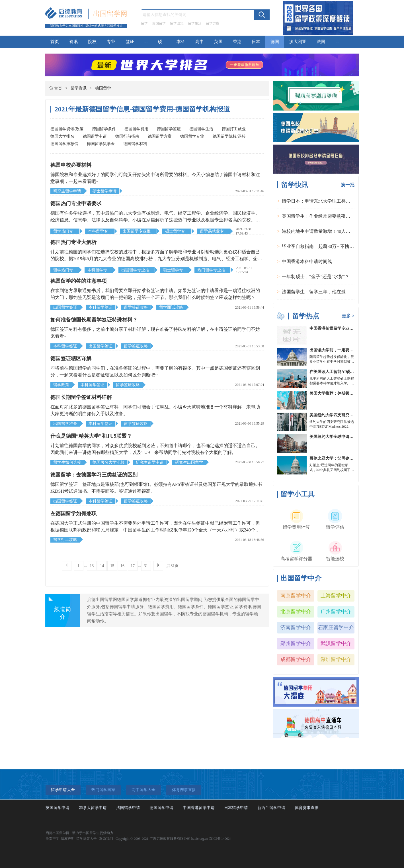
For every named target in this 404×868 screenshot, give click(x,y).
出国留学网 (110, 14)
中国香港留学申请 (199, 808)
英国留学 (159, 23)
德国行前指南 (127, 136)
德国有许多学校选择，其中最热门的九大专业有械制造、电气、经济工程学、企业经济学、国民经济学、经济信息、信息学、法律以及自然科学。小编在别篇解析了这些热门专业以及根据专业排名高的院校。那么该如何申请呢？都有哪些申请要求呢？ (155, 220)
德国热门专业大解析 (73, 242)
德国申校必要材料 (71, 165)
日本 (256, 42)
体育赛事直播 (307, 808)
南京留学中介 (296, 596)
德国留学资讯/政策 (67, 129)
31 (146, 566)
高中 (200, 42)
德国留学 (103, 88)
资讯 (73, 42)
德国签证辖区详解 (71, 358)
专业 (111, 42)
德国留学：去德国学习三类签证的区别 (94, 475)
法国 (321, 42)
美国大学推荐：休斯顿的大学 (335, 393)
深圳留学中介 (336, 659)
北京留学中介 (296, 612)
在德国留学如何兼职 (73, 514)
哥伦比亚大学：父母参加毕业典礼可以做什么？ (351, 458)
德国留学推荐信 (64, 144)
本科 (181, 42)
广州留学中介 (336, 612)
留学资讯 (79, 88)
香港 (237, 42)
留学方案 (213, 23)
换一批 (348, 185)
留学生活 (195, 23)
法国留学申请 (128, 808)
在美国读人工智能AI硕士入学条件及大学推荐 (350, 372)
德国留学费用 (136, 129)
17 (133, 566)
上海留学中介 (336, 596)
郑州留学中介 (296, 643)
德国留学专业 (192, 136)
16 (122, 566)
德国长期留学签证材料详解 (81, 397)
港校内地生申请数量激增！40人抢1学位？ (324, 231)
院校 (92, 42)
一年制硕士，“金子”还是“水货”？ (315, 277)
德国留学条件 (104, 129)
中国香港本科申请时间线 (307, 261)
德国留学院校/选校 (229, 136)
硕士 (162, 42)
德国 (275, 42)
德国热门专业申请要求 (76, 203)
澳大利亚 (298, 42)
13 (92, 566)
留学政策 (177, 23)
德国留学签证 (169, 129)
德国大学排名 (62, 136)
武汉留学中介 (336, 643)
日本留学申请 (236, 808)
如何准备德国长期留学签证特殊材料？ (94, 320)
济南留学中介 (296, 627)
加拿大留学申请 (93, 808)
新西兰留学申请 (271, 808)
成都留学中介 (296, 659)
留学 (144, 23)
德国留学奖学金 (101, 144)
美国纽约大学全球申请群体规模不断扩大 (345, 437)
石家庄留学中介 (336, 627)
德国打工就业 (234, 129)
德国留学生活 (201, 129)
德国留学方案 (160, 136)
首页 (55, 42)
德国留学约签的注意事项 (79, 281)
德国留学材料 (135, 144)
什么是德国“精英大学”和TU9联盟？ (91, 436)
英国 (218, 42)
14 (102, 566)
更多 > (348, 316)
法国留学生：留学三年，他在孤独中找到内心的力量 (334, 292)
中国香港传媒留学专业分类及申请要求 (343, 328)
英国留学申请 (58, 808)
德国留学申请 (95, 136)
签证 (130, 42)
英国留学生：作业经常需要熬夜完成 (318, 216)
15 (112, 566)
